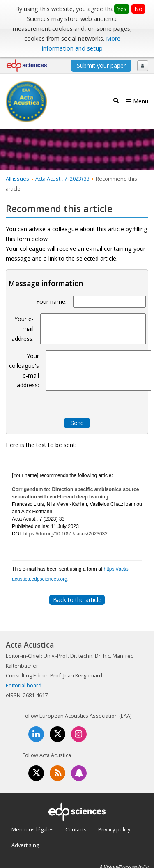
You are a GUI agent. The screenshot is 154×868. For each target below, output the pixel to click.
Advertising (25, 845)
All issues (17, 179)
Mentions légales (33, 829)
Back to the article (77, 600)
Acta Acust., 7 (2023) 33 (62, 179)
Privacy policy (114, 829)
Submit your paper (101, 65)
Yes (122, 9)
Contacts (76, 829)
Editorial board (24, 685)
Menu (141, 101)
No (138, 9)
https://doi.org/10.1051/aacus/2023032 (66, 534)
